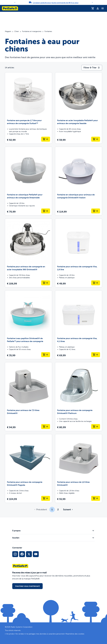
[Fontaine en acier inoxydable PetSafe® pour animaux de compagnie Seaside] (79, 108)
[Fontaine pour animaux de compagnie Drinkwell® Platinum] (79, 397)
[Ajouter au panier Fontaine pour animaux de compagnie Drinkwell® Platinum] (96, 427)
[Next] (92, 2)
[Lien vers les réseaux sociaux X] (29, 554)
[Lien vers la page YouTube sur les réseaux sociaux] (36, 554)
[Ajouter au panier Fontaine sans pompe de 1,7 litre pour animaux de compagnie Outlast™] (46, 139)
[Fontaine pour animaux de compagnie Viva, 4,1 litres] (79, 325)
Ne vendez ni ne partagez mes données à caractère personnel (40, 634)
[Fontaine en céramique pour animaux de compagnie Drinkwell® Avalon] (79, 181)
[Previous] (15, 2)
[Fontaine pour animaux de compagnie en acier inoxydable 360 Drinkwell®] (28, 253)
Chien (17, 31)
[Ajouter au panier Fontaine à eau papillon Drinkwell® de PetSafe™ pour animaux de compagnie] (46, 355)
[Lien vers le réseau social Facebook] (22, 554)
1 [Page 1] (52, 510)
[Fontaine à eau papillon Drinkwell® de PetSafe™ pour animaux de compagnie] (28, 325)
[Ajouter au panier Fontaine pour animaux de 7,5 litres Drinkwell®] (46, 427)
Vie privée (10, 634)
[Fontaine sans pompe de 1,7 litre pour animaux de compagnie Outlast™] (28, 108)
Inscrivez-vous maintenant (27, 586)
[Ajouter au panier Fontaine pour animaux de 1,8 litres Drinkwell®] (96, 498)
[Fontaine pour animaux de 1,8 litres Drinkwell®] (79, 469)
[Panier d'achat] (93, 8)
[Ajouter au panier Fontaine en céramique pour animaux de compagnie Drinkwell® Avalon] (96, 211)
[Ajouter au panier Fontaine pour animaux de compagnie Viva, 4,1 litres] (96, 355)
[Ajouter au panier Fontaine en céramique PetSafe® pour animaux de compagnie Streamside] (46, 211)
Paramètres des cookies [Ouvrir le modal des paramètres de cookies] (75, 634)
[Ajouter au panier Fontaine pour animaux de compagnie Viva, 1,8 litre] (96, 283)
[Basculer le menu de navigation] (103, 8)
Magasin (8, 31)
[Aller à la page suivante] (68, 510)
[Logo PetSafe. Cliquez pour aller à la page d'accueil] (10, 8)
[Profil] (98, 8)
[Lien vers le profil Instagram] (15, 554)
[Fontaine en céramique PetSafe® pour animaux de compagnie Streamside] (28, 181)
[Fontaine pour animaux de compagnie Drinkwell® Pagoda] (28, 469)
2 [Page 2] (58, 510)
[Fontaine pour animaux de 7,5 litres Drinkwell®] (28, 397)
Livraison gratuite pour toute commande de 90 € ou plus (56, 3)
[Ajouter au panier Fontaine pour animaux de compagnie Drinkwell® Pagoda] (46, 498)
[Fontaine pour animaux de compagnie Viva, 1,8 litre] (79, 253)
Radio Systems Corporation (22, 627)
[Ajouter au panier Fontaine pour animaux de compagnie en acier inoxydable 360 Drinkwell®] (46, 283)
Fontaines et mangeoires (32, 31)
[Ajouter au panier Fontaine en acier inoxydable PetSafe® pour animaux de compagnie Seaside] (96, 139)
